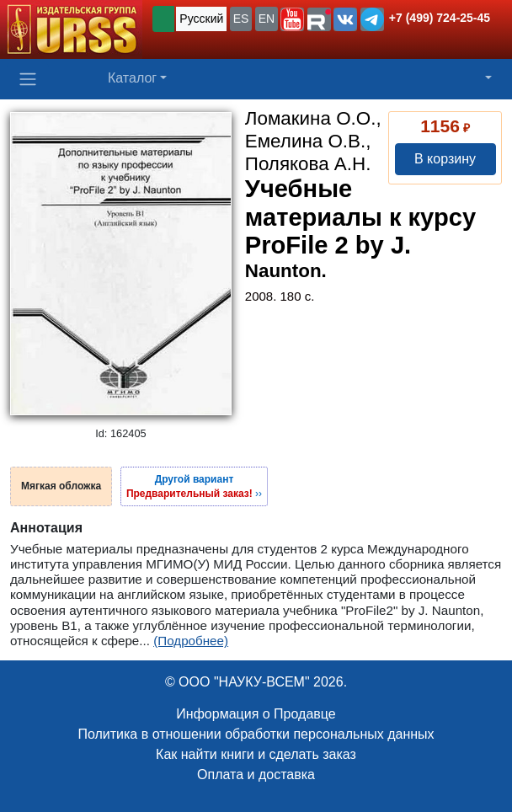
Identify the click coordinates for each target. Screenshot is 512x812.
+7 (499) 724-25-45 (440, 18)
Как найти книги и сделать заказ (256, 754)
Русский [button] (201, 19)
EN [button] (267, 19)
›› (194, 486)
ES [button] (241, 19)
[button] (292, 19)
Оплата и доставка (256, 775)
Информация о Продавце (256, 714)
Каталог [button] (132, 78)
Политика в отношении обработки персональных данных (256, 734)
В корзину (445, 159)
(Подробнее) (191, 641)
